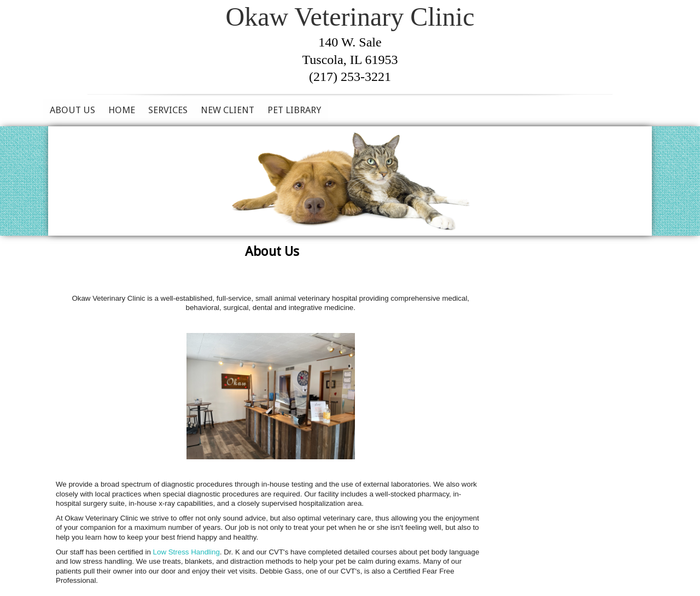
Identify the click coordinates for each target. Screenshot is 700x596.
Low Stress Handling (186, 552)
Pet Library (294, 110)
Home (122, 110)
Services (168, 110)
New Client (227, 110)
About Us (72, 110)
